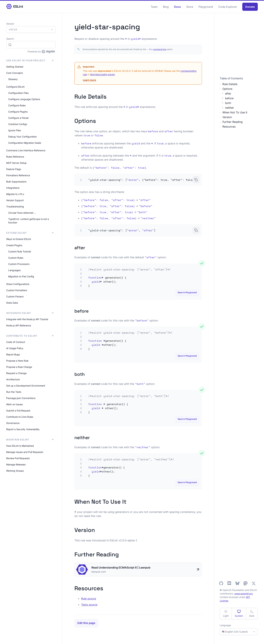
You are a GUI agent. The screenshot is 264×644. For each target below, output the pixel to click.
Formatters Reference (18, 175)
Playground (206, 7)
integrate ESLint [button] (30, 313)
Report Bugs (13, 354)
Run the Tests (14, 392)
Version (227, 117)
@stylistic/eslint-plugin (102, 74)
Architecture (13, 379)
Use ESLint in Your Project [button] (30, 60)
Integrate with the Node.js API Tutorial (27, 319)
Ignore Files (15, 130)
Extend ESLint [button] (30, 233)
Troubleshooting (15, 206)
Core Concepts (14, 73)
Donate (250, 7)
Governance (13, 423)
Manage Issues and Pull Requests (25, 452)
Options (227, 89)
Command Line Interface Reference (26, 150)
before (229, 98)
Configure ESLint (15, 87)
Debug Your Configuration (22, 137)
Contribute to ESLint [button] (30, 336)
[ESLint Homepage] (15, 7)
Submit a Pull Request (18, 411)
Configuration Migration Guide (25, 143)
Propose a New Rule (17, 361)
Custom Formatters (17, 290)
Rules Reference (15, 157)
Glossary (13, 79)
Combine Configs (18, 124)
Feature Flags (14, 169)
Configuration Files (18, 93)
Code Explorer (228, 7)
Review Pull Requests (18, 458)
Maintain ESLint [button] (30, 440)
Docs (177, 7)
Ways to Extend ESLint (19, 239)
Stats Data (12, 303)
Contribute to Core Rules (20, 417)
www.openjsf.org (244, 594)
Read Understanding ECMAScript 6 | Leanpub (121, 568)
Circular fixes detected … (22, 213)
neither (229, 108)
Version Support (15, 200)
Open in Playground (187, 292)
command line (160, 49)
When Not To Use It (235, 112)
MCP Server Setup (16, 163)
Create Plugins (14, 245)
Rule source (89, 599)
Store (190, 7)
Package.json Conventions (21, 398)
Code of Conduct (16, 342)
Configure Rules (17, 105)
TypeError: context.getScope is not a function (29, 221)
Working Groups (15, 471)
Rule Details (230, 84)
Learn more (89, 80)
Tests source (89, 605)
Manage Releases (16, 464)
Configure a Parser (19, 118)
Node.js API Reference (19, 325)
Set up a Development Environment (26, 386)
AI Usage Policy (15, 348)
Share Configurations (18, 284)
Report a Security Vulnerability (23, 429)
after (228, 94)
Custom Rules (16, 258)
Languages (14, 270)
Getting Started (15, 67)
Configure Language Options (24, 99)
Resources (229, 127)
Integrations (13, 188)
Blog (166, 7)
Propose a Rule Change (19, 367)
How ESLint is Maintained (20, 446)
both (228, 103)
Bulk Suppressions (16, 182)
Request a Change (16, 373)
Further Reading (233, 122)
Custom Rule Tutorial (20, 251)
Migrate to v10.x (15, 194)
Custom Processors (19, 264)
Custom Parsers (15, 296)
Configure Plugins (18, 112)
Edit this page (86, 623)
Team (154, 7)
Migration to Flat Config (21, 276)
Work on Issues (14, 404)
